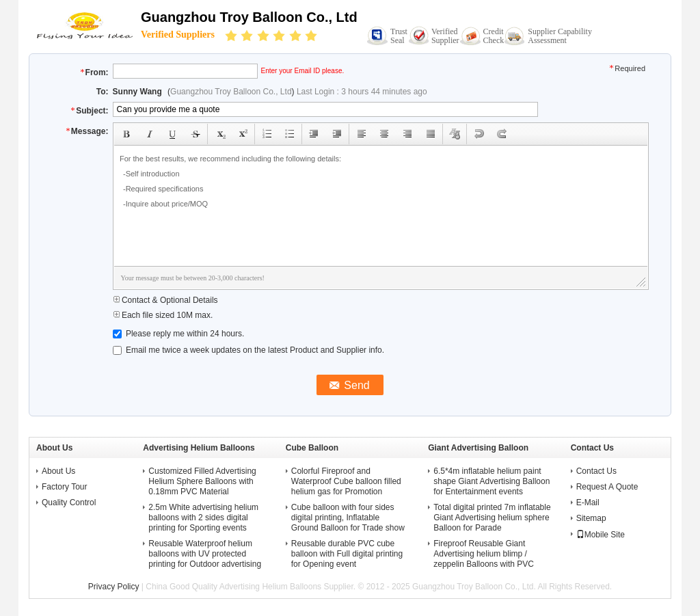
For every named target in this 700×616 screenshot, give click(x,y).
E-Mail (588, 503)
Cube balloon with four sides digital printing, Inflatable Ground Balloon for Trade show (348, 518)
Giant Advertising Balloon (478, 448)
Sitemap (591, 518)
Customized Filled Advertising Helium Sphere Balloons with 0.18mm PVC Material (202, 481)
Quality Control (69, 503)
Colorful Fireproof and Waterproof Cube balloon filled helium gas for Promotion (346, 481)
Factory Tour (64, 487)
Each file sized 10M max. (163, 315)
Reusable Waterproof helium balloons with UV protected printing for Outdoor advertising (205, 554)
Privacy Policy (114, 587)
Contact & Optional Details (165, 300)
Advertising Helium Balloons (199, 448)
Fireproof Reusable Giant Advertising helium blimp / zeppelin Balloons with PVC (484, 554)
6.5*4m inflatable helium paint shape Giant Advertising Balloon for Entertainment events (492, 481)
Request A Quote (607, 487)
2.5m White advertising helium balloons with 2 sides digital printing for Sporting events (203, 518)
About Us (58, 471)
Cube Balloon (312, 448)
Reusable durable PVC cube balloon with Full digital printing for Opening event (347, 554)
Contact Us (596, 471)
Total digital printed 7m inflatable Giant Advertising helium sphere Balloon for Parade (492, 518)
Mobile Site (601, 535)
